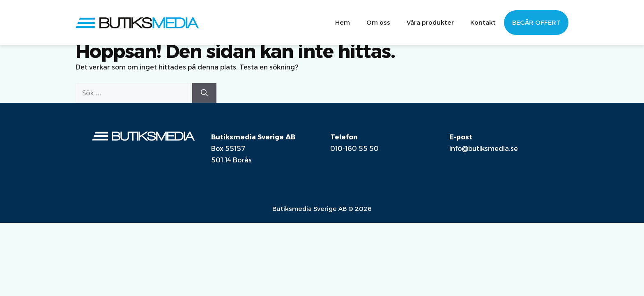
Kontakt (483, 22)
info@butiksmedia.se (484, 149)
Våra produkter (430, 22)
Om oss (378, 22)
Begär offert (536, 22)
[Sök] (204, 93)
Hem (343, 22)
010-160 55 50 (354, 149)
